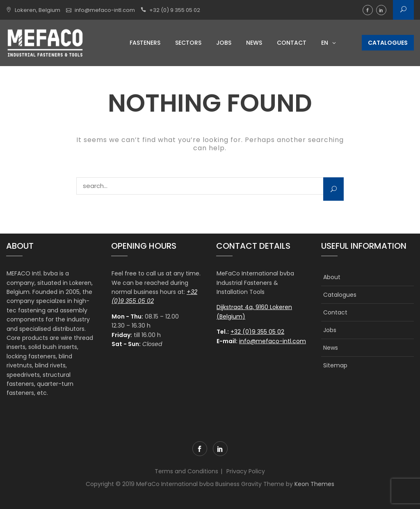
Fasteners (145, 43)
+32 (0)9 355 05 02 (257, 332)
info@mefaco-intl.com (105, 10)
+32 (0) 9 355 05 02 (175, 10)
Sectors (188, 43)
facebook (368, 10)
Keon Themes (314, 484)
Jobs (224, 43)
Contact (292, 43)
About (332, 277)
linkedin (381, 10)
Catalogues (388, 43)
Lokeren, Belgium (38, 10)
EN (325, 43)
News (254, 43)
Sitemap (335, 365)
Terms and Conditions (186, 471)
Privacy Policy (246, 471)
